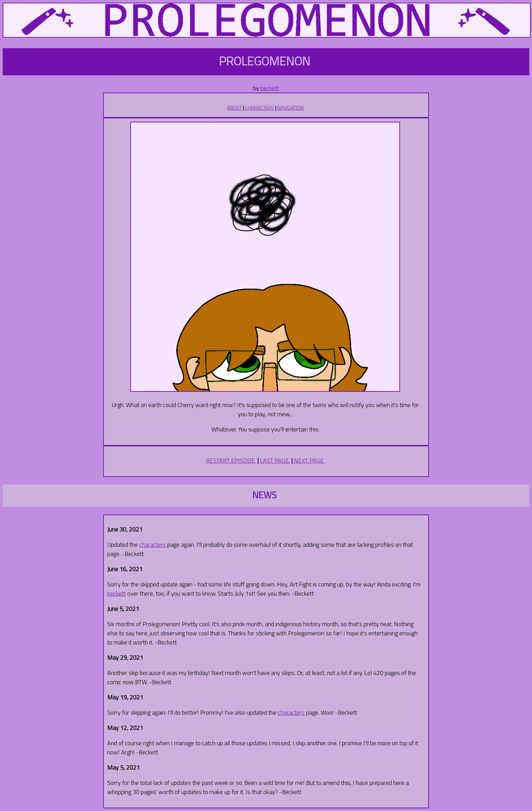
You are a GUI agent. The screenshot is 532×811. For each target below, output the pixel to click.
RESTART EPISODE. (231, 460)
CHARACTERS (260, 108)
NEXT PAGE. (309, 460)
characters (153, 545)
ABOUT (234, 108)
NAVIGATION (290, 108)
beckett (270, 88)
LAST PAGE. (275, 460)
